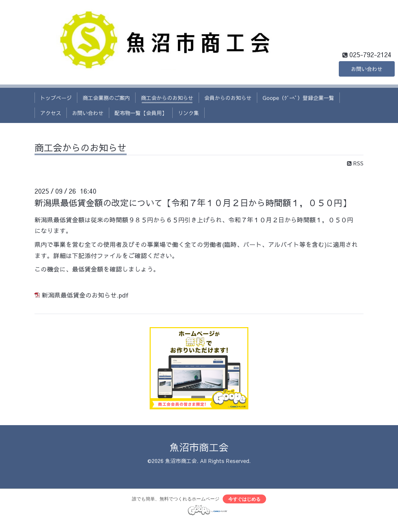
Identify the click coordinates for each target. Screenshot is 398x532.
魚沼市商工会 (199, 447)
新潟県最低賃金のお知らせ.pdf (85, 295)
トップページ (56, 98)
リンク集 (188, 113)
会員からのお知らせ (228, 98)
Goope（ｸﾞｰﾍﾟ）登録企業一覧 (298, 98)
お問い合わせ (367, 69)
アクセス (51, 113)
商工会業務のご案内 (106, 98)
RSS (355, 163)
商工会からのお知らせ (167, 98)
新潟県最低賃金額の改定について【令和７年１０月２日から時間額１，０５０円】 (193, 203)
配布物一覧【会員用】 (141, 113)
